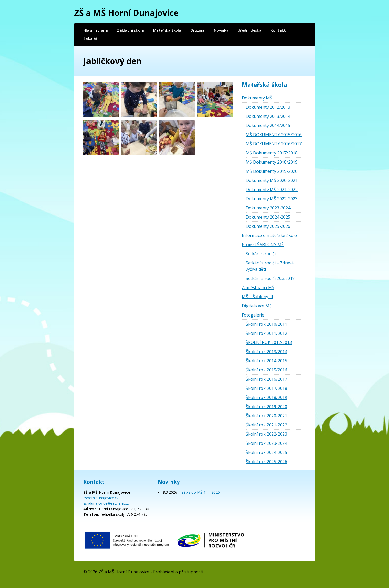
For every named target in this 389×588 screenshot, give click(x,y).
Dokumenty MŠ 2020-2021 (272, 180)
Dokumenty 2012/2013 (268, 107)
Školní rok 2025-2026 (266, 462)
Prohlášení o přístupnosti (178, 572)
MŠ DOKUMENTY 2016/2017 (274, 144)
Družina (198, 30)
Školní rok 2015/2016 (266, 370)
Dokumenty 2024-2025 (268, 217)
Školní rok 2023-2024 (266, 443)
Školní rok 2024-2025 (266, 452)
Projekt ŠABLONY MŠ (263, 245)
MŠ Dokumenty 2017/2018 (272, 153)
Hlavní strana (96, 30)
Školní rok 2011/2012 (266, 333)
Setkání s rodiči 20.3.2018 (270, 278)
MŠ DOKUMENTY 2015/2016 (274, 135)
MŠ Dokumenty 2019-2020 (272, 171)
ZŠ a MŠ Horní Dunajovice (126, 13)
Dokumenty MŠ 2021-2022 (272, 190)
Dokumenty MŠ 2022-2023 (272, 199)
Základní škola (130, 30)
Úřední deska (250, 30)
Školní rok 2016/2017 (266, 379)
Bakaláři (91, 38)
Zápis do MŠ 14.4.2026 (201, 492)
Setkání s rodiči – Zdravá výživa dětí (270, 266)
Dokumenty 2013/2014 (268, 116)
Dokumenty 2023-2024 (268, 208)
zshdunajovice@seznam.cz (106, 503)
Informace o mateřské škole (269, 235)
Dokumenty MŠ (257, 98)
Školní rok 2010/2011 (266, 324)
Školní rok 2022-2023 (266, 434)
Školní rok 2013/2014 (266, 352)
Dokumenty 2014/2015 (268, 125)
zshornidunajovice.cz (101, 498)
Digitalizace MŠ (257, 306)
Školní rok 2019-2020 (266, 407)
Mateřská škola (167, 30)
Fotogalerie (253, 315)
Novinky (221, 30)
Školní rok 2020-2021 (266, 416)
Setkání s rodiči (261, 254)
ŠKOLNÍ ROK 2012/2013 (269, 342)
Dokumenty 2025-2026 (268, 226)
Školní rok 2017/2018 (266, 388)
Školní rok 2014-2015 (266, 361)
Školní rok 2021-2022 (266, 425)
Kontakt (278, 30)
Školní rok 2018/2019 (266, 397)
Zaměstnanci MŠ (258, 287)
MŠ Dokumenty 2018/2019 (272, 162)
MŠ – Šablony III (257, 297)
